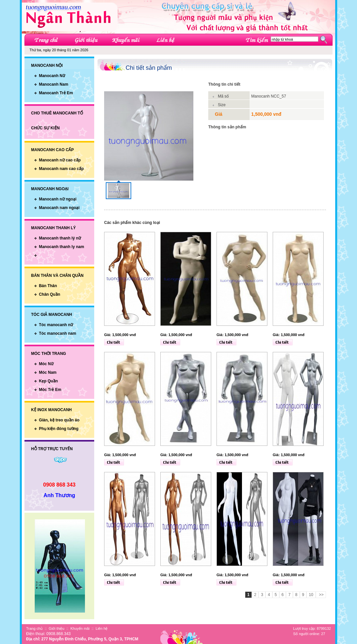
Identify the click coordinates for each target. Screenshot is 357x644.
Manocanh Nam (54, 84)
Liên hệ (101, 628)
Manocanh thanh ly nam (62, 247)
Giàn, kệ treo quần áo (59, 420)
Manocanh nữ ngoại (58, 199)
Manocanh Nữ (52, 76)
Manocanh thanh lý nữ (60, 238)
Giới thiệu (56, 628)
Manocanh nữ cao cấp (60, 160)
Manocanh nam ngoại (59, 208)
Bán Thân (48, 286)
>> (321, 595)
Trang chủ (34, 628)
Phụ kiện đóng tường (59, 429)
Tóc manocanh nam (58, 333)
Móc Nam (48, 372)
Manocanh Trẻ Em (56, 93)
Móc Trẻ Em (50, 390)
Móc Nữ (46, 364)
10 (311, 595)
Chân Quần (50, 294)
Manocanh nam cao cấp (61, 169)
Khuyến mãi (80, 628)
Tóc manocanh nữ (56, 325)
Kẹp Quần (48, 381)
